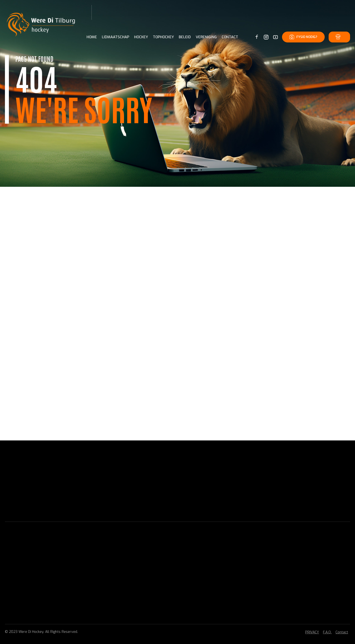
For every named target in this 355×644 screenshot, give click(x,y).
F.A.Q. (327, 632)
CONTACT (230, 37)
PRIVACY (312, 632)
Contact (342, 632)
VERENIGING (206, 37)
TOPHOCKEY (163, 37)
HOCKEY (141, 37)
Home (92, 37)
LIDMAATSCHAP (115, 37)
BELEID (185, 37)
